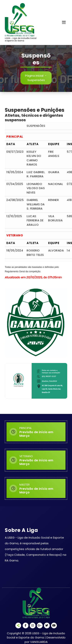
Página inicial (36, 76)
